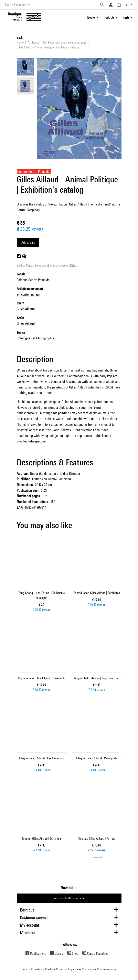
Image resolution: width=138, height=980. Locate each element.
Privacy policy (64, 969)
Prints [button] (125, 17)
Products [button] (109, 17)
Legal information (32, 969)
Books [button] (91, 17)
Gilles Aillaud (26, 309)
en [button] (128, 5)
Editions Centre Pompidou (34, 280)
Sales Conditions (85, 969)
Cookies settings (107, 969)
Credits (49, 969)
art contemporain (28, 294)
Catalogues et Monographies (36, 338)
